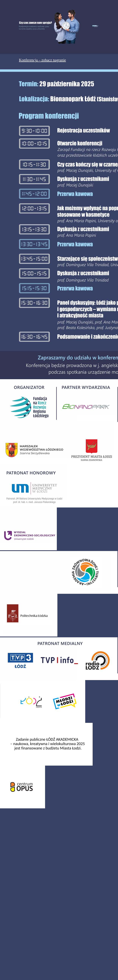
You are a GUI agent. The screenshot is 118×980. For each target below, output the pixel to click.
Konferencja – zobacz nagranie (42, 60)
